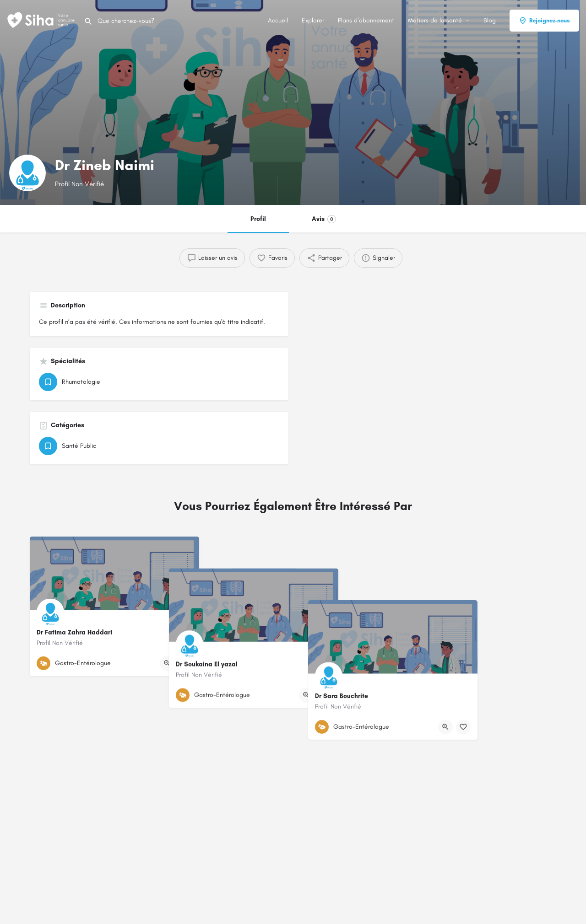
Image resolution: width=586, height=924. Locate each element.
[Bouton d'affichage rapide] (167, 663)
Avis (324, 219)
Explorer (313, 20)
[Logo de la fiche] (27, 173)
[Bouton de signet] (185, 663)
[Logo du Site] (42, 20)
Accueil (278, 20)
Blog (490, 20)
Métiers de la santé (435, 20)
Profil (258, 219)
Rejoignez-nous (544, 21)
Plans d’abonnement (366, 20)
